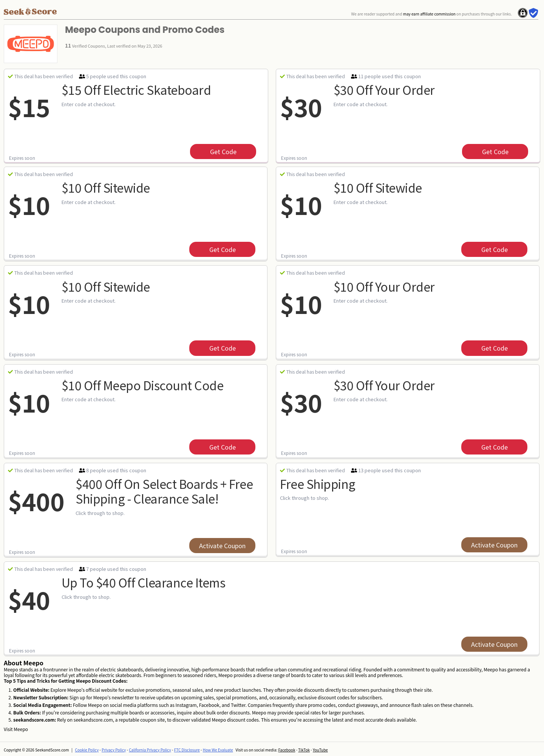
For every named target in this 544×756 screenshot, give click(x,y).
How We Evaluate (218, 750)
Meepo (21, 729)
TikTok (304, 750)
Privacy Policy (114, 750)
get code (223, 152)
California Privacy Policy (150, 750)
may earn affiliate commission (429, 14)
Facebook (287, 750)
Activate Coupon (222, 546)
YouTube (320, 750)
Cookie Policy (87, 750)
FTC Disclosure (187, 750)
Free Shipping (318, 484)
